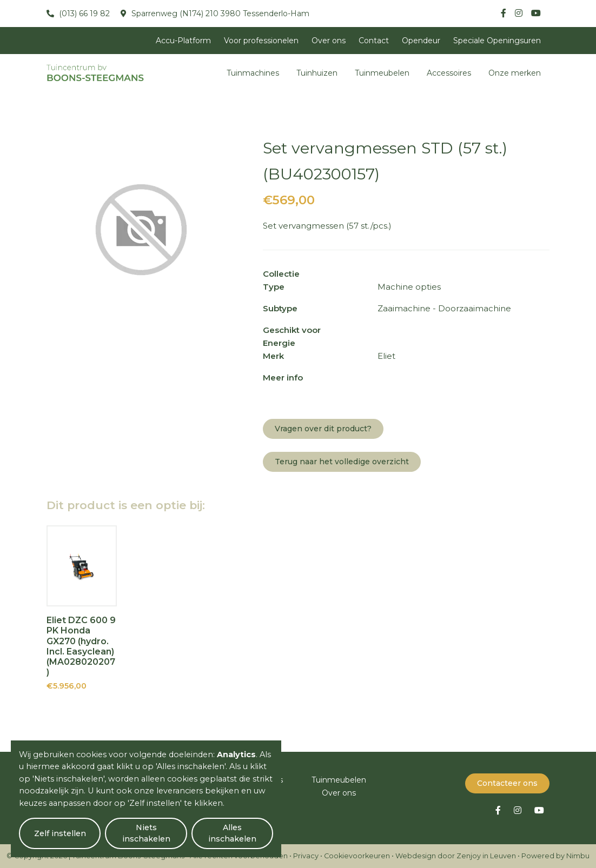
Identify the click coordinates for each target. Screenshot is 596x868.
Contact (374, 41)
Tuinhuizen (317, 73)
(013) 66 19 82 (83, 14)
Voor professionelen (261, 41)
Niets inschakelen (146, 833)
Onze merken (515, 73)
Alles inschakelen (232, 833)
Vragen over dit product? (323, 429)
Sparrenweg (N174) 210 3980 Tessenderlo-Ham (219, 14)
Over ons (329, 41)
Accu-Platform (183, 41)
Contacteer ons (507, 783)
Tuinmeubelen (382, 73)
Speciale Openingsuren (497, 41)
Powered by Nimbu (555, 856)
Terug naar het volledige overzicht (342, 462)
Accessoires (449, 73)
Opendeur (421, 41)
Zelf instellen (60, 833)
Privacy (306, 856)
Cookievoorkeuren (357, 856)
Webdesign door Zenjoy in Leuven (456, 856)
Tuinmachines (253, 73)
